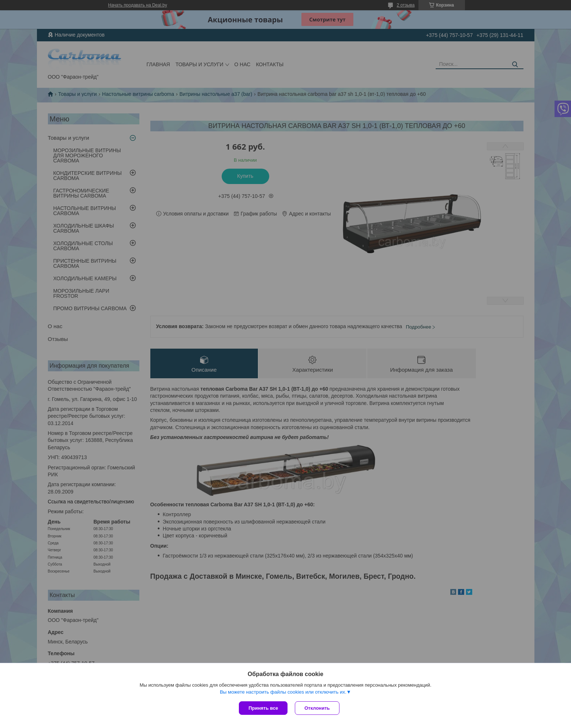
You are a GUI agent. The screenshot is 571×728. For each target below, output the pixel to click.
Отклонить (317, 708)
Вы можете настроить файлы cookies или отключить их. (283, 692)
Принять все (263, 708)
